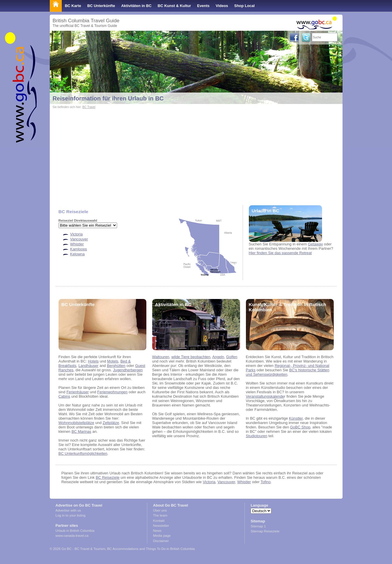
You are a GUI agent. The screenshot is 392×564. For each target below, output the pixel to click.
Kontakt (159, 521)
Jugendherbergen (128, 370)
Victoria (77, 234)
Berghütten (116, 366)
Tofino (266, 482)
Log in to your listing (71, 515)
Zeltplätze (111, 423)
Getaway (315, 244)
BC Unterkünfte (101, 6)
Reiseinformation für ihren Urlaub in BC (108, 98)
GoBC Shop (300, 427)
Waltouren (161, 357)
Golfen (232, 357)
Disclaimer (161, 541)
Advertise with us (68, 510)
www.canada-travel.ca (72, 536)
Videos (222, 6)
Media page (162, 536)
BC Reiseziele (108, 477)
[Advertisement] (196, 154)
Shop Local (244, 6)
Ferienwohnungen (112, 392)
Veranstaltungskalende (265, 396)
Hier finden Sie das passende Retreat (280, 253)
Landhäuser (88, 366)
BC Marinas (81, 431)
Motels (113, 361)
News (157, 531)
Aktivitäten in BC (136, 6)
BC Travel (89, 107)
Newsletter (161, 526)
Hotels (93, 361)
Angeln (218, 357)
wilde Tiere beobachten (191, 357)
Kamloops (79, 249)
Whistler (77, 244)
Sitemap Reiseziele (265, 531)
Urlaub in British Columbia (75, 531)
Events (203, 6)
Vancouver (79, 239)
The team (160, 515)
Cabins (64, 396)
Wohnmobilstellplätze (76, 423)
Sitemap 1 (258, 526)
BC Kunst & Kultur (174, 6)
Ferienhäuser (78, 392)
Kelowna (78, 254)
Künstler (296, 418)
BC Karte (73, 6)
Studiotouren (257, 436)
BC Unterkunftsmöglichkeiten (83, 453)
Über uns (160, 510)
